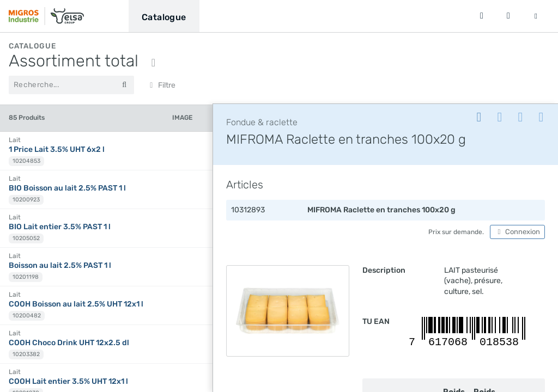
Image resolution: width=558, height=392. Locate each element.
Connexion (517, 232)
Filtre (161, 85)
